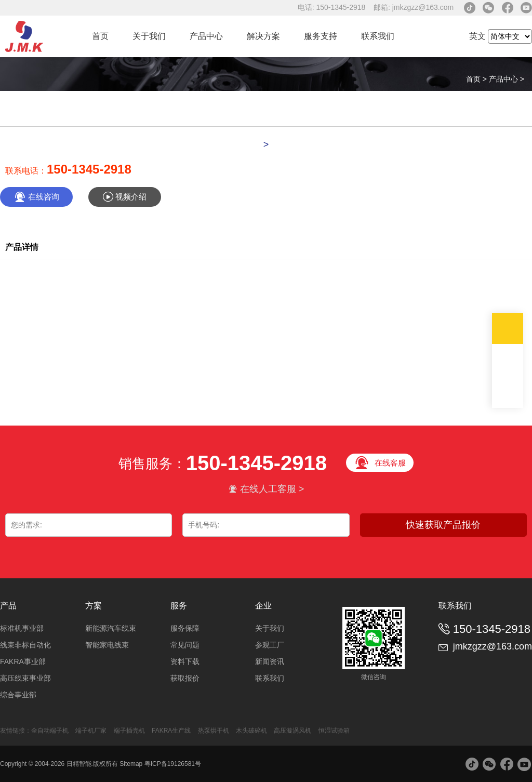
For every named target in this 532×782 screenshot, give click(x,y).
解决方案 (263, 36)
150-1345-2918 (89, 169)
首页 (100, 36)
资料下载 (185, 661)
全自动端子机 (50, 731)
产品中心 (206, 36)
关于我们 (149, 36)
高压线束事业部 (25, 678)
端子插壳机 (129, 731)
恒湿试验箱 (334, 731)
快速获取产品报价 (443, 525)
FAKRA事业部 (23, 661)
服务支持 (321, 36)
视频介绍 (125, 197)
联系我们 (378, 36)
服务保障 (185, 628)
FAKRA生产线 (171, 731)
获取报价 (185, 678)
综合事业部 (18, 695)
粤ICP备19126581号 (173, 764)
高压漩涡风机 (292, 731)
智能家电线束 (107, 645)
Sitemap (131, 764)
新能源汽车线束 (111, 628)
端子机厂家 (91, 731)
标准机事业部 (22, 628)
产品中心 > (507, 79)
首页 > (477, 79)
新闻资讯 (270, 661)
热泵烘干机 (214, 731)
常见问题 (185, 645)
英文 (477, 36)
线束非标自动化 (25, 645)
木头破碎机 (251, 731)
